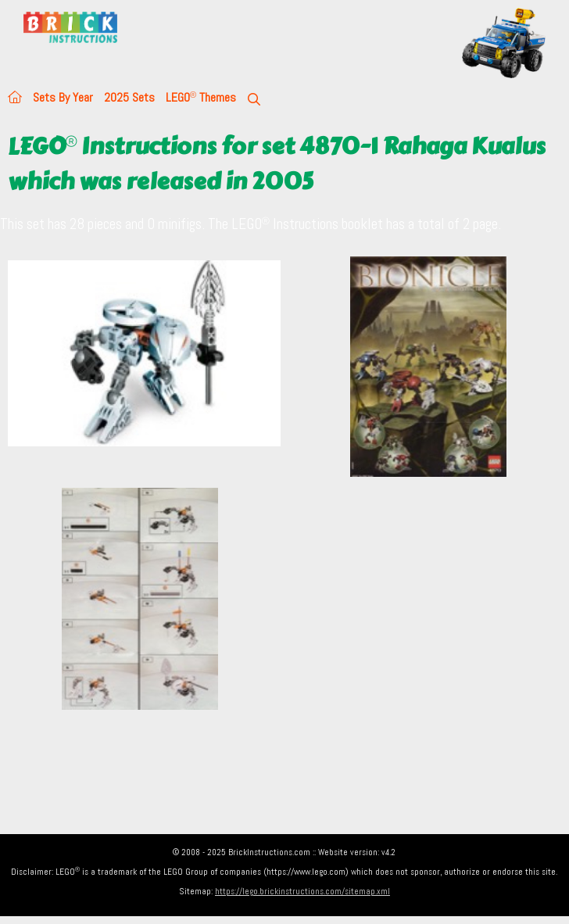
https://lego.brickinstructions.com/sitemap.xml (302, 891)
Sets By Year (63, 97)
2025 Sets (129, 97)
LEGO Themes (201, 97)
